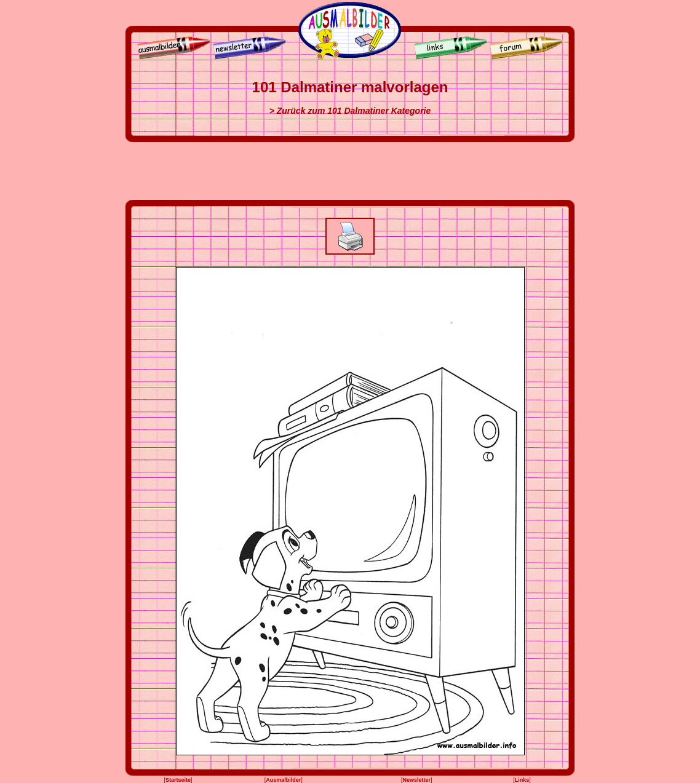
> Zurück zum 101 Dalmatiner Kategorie (350, 111)
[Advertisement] (350, 171)
